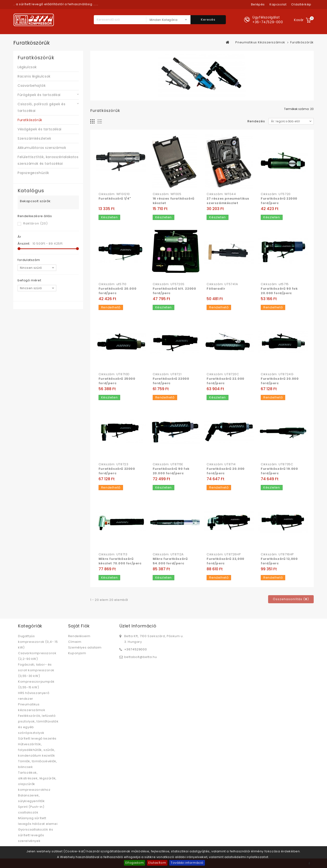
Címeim (75, 642)
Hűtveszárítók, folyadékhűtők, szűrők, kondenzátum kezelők (37, 750)
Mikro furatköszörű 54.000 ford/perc (170, 561)
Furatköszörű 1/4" (115, 199)
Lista (100, 121)
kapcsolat (278, 4)
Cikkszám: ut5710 (113, 284)
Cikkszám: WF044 (221, 194)
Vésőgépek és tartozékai (40, 129)
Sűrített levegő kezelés (37, 738)
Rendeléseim (79, 636)
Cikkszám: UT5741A (222, 284)
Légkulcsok (27, 67)
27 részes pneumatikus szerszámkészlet (228, 201)
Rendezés (256, 121)
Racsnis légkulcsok (34, 76)
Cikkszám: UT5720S (169, 284)
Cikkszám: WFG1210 (114, 194)
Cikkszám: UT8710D (114, 374)
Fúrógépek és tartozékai (39, 95)
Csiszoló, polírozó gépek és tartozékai (41, 107)
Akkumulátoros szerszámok (42, 148)
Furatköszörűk (30, 120)
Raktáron (36, 223)
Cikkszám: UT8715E (168, 464)
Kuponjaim (77, 653)
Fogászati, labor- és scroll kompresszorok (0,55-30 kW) (36, 670)
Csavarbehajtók (32, 86)
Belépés (258, 4)
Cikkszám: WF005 (167, 194)
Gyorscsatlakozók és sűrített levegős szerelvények (36, 835)
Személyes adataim (85, 647)
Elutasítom (157, 863)
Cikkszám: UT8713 (113, 554)
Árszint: (24, 244)
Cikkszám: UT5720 (276, 194)
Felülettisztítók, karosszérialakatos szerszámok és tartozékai (48, 160)
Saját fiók (79, 626)
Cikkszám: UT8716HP (277, 554)
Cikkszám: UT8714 (221, 464)
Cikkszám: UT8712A (168, 554)
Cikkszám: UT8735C (277, 464)
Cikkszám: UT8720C (223, 374)
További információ (187, 863)
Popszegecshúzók (33, 173)
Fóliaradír (216, 289)
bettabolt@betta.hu (141, 657)
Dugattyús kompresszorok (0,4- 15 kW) (38, 642)
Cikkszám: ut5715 (275, 284)
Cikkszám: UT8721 (167, 374)
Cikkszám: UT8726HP (224, 554)
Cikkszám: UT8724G (277, 374)
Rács (92, 121)
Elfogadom (135, 863)
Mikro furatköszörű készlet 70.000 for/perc (120, 561)
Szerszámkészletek (34, 138)
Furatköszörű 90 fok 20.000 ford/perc (279, 291)
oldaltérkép (301, 4)
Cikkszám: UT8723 (114, 464)
